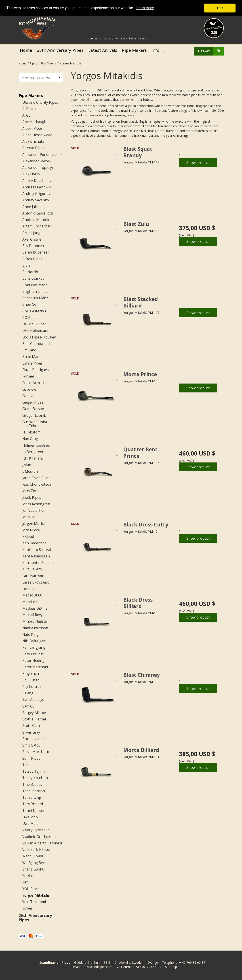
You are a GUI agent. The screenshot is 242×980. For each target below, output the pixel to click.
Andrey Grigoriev (36, 194)
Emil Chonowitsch (37, 344)
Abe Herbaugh (34, 122)
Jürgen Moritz (34, 524)
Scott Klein (31, 726)
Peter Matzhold (35, 667)
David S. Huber (34, 324)
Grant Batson (33, 409)
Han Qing (30, 439)
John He (29, 517)
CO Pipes (30, 318)
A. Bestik (29, 109)
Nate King (30, 634)
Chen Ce (29, 304)
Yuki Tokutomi (34, 902)
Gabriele (29, 389)
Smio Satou (31, 745)
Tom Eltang (32, 797)
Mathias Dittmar (36, 608)
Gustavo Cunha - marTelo (36, 424)
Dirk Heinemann (36, 331)
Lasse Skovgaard (36, 582)
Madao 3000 (32, 595)
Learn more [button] (145, 8)
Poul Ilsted (31, 680)
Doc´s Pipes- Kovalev (39, 337)
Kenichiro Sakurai (37, 550)
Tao (25, 765)
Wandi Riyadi (33, 856)
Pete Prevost (33, 654)
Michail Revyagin (36, 615)
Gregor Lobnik (34, 416)
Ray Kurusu (32, 687)
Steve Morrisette (36, 752)
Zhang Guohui (34, 869)
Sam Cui (29, 706)
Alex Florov (31, 174)
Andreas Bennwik (37, 187)
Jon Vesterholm (35, 511)
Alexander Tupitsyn (38, 168)
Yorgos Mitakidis (36, 895)
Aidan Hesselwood (37, 135)
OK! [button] (220, 8)
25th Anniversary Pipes (35, 917)
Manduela (30, 602)
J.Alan (27, 465)
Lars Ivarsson (33, 576)
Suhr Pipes (31, 758)
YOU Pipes (31, 889)
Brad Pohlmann (35, 285)
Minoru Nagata (35, 621)
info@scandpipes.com (97, 967)
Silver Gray (31, 732)
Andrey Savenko (36, 200)
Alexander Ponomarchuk (42, 155)
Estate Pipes (33, 363)
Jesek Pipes (32, 498)
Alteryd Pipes (33, 148)
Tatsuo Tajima (34, 771)
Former (28, 376)
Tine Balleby (32, 785)
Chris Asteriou (34, 311)
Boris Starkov (33, 278)
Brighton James (35, 292)
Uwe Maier (31, 824)
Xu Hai (27, 876)
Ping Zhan (31, 674)
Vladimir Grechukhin (39, 837)
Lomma (28, 589)
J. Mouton (30, 471)
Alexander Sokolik (37, 161)
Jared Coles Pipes (36, 478)
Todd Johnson (34, 791)
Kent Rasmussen (36, 556)
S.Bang (28, 693)
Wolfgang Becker (36, 863)
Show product (198, 163)
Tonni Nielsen (34, 811)
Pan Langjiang (34, 647)
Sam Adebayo (33, 700)
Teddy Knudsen (35, 778)
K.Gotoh (29, 537)
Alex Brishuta (33, 141)
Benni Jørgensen (36, 252)
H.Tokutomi (32, 432)
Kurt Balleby (32, 569)
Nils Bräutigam (34, 641)
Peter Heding (33, 661)
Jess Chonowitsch (37, 484)
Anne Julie (31, 207)
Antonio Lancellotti (38, 213)
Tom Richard (33, 804)
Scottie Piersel (34, 719)
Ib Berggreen (33, 452)
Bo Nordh (30, 272)
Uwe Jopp (30, 817)
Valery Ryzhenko (36, 830)
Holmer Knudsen (36, 445)
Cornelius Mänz (35, 298)
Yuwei (27, 908)
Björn (27, 265)
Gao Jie (28, 396)
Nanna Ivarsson (35, 628)
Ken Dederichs (34, 543)
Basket (211, 51)
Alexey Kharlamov (37, 181)
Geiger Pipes (33, 402)
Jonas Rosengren (36, 504)
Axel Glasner (33, 239)
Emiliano (29, 350)
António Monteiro (37, 220)
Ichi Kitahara (33, 458)
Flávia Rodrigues (36, 370)
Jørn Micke (31, 530)
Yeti (25, 882)
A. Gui (27, 115)
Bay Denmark (33, 246)
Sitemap (171, 967)
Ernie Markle (33, 357)
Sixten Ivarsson (35, 739)
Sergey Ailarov (34, 713)
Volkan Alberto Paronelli (42, 843)
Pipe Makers (31, 95)
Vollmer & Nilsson (37, 850)
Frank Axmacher (36, 383)
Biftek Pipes (32, 259)
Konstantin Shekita (38, 563)
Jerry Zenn (31, 491)
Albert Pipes (33, 129)
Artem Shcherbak (37, 226)
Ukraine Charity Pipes (40, 102)
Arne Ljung (31, 233)
